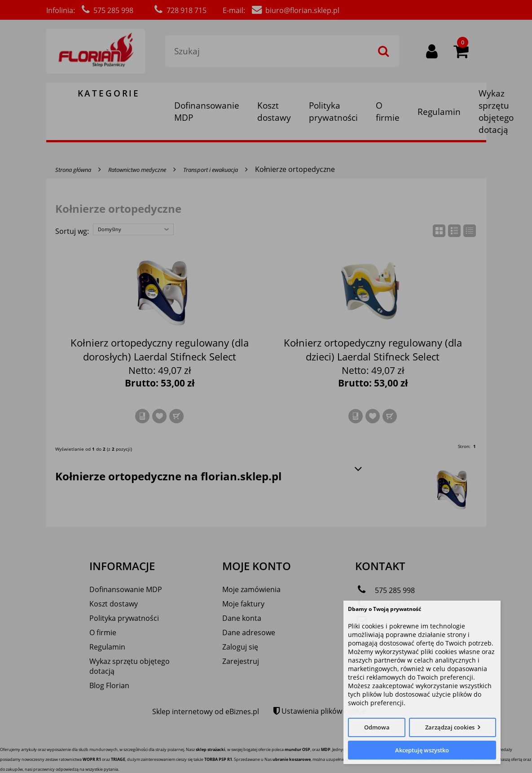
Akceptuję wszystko (422, 750)
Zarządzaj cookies (450, 727)
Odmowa (377, 727)
